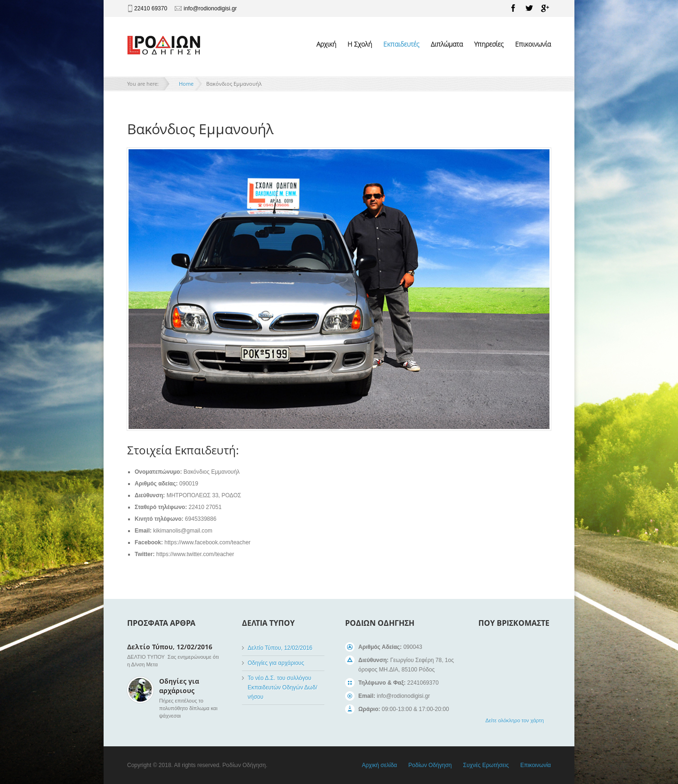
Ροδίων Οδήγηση (430, 765)
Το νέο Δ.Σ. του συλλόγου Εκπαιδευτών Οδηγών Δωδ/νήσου (282, 687)
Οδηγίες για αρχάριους (179, 686)
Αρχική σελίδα (379, 765)
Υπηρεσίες (489, 44)
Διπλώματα (447, 44)
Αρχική (326, 44)
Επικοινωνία (533, 44)
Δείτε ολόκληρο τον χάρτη (515, 720)
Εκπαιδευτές (401, 44)
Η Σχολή (360, 44)
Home (186, 84)
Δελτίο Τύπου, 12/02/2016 (170, 647)
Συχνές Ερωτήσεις (486, 765)
